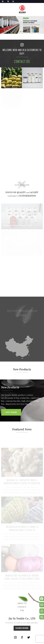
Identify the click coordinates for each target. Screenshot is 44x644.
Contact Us (22, 61)
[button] (21, 32)
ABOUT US (22, 603)
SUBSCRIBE (22, 628)
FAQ (22, 610)
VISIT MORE (11, 412)
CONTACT (22, 607)
